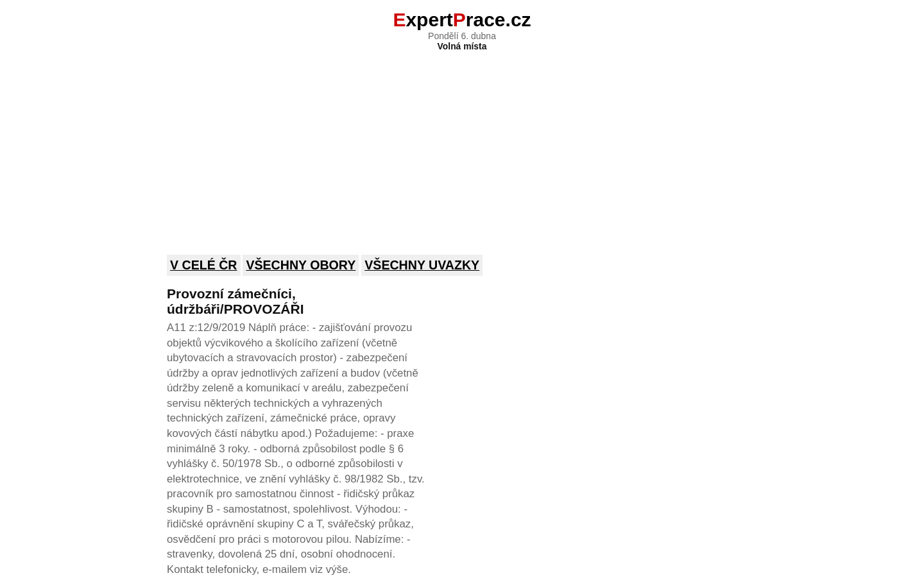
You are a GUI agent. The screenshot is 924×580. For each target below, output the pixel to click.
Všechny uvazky (422, 265)
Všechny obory (301, 265)
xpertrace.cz (462, 20)
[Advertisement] (462, 144)
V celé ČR (204, 265)
